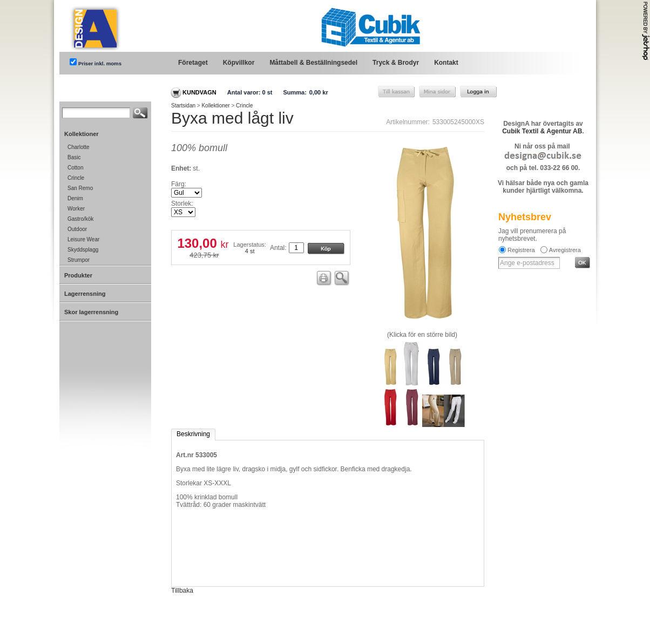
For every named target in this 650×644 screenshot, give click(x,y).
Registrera (521, 250)
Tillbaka (182, 591)
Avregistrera (565, 250)
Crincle (244, 106)
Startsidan (183, 106)
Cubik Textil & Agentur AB (542, 131)
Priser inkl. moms (100, 63)
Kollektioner (215, 106)
